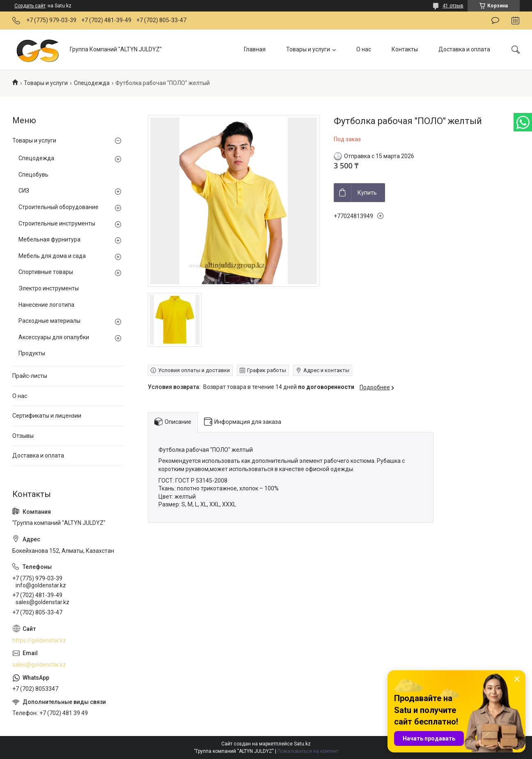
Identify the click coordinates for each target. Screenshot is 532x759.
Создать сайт (30, 6)
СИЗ (24, 191)
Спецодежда (92, 83)
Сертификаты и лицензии (47, 416)
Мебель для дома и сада (52, 256)
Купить (367, 193)
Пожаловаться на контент (308, 751)
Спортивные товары (46, 272)
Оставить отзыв (495, 21)
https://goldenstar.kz (39, 640)
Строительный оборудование (58, 207)
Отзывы (23, 436)
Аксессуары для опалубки (54, 337)
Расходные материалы (49, 321)
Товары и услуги (308, 49)
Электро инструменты (49, 288)
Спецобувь (33, 175)
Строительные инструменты (57, 223)
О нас (364, 49)
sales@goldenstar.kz (39, 665)
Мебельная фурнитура (49, 239)
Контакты (405, 49)
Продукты (32, 353)
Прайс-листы (30, 376)
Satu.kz (302, 744)
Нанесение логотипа (46, 305)
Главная (255, 49)
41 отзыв (453, 6)
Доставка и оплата (464, 49)
